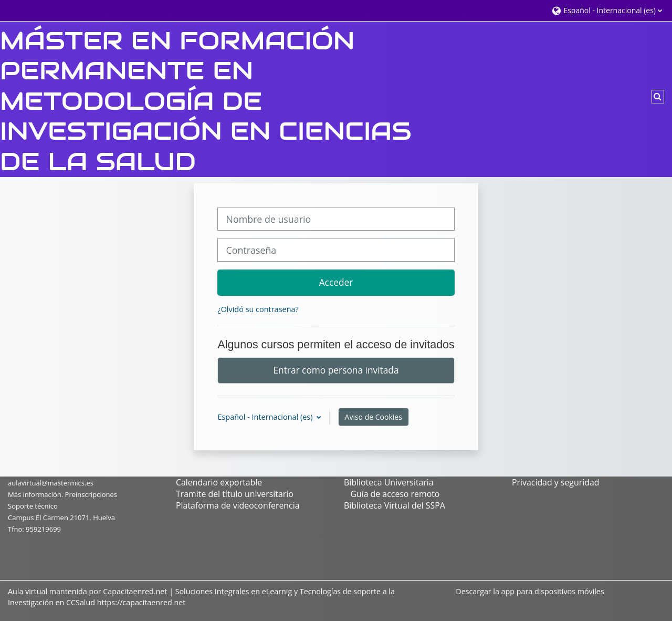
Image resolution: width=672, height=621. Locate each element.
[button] (607, 10)
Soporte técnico (33, 506)
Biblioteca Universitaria (389, 482)
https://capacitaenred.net (141, 602)
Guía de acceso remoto (395, 494)
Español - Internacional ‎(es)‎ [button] (266, 417)
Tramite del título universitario (235, 494)
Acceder (336, 282)
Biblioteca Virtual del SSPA (395, 505)
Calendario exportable (219, 482)
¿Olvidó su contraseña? (258, 309)
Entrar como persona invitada (336, 370)
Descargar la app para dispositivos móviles (530, 591)
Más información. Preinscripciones (62, 494)
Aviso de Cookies (374, 417)
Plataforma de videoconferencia (238, 505)
